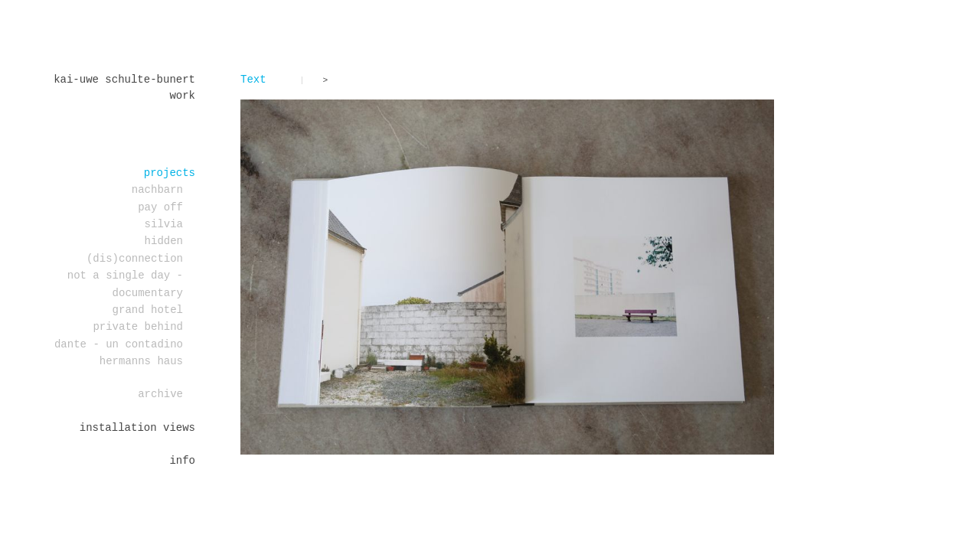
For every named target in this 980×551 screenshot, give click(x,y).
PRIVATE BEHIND (138, 327)
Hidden (164, 241)
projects (170, 173)
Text (253, 80)
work (182, 96)
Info (182, 461)
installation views (137, 428)
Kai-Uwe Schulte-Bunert (124, 80)
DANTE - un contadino (119, 344)
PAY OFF (160, 207)
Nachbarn (157, 190)
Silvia (164, 224)
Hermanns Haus (141, 361)
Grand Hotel (148, 310)
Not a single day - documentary (125, 284)
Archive (160, 394)
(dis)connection (135, 259)
